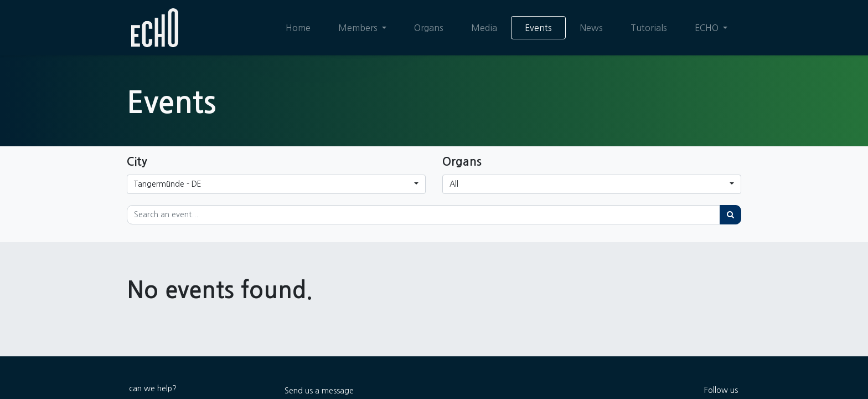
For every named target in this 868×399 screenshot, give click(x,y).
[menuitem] (298, 28)
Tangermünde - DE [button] (168, 184)
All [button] (454, 184)
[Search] (730, 215)
